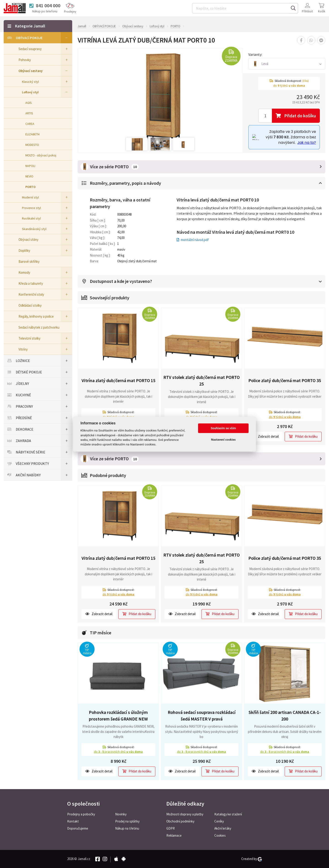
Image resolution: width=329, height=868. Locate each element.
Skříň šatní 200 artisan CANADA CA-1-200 (285, 715)
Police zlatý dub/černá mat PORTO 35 (285, 380)
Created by (252, 859)
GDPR (171, 828)
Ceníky (219, 821)
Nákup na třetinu (127, 828)
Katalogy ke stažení (228, 814)
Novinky (121, 814)
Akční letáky (223, 828)
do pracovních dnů (118, 752)
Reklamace (174, 835)
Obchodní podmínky (180, 821)
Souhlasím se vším (223, 428)
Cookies (220, 835)
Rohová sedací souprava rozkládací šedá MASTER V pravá (202, 715)
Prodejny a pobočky (81, 814)
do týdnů (285, 417)
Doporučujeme (78, 828)
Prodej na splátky (127, 821)
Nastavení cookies (223, 440)
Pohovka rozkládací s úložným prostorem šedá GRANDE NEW (118, 715)
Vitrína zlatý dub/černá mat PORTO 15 (118, 380)
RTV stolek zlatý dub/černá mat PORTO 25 (202, 380)
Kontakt (73, 821)
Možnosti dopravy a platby (185, 814)
